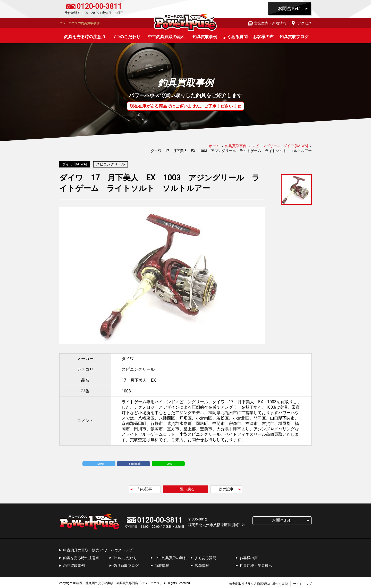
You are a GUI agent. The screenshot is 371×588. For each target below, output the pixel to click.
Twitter (100, 462)
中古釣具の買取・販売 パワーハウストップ (98, 549)
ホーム (214, 146)
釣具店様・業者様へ (256, 564)
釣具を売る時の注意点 (85, 37)
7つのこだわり (127, 37)
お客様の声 (263, 37)
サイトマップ (302, 583)
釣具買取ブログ (294, 37)
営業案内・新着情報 (270, 23)
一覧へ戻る (185, 488)
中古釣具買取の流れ (166, 37)
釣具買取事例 (205, 37)
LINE (169, 462)
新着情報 (162, 564)
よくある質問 (235, 37)
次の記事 (226, 488)
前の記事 (145, 488)
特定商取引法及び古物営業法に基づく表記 (258, 583)
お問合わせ (290, 9)
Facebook (135, 462)
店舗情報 (202, 564)
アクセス (305, 23)
